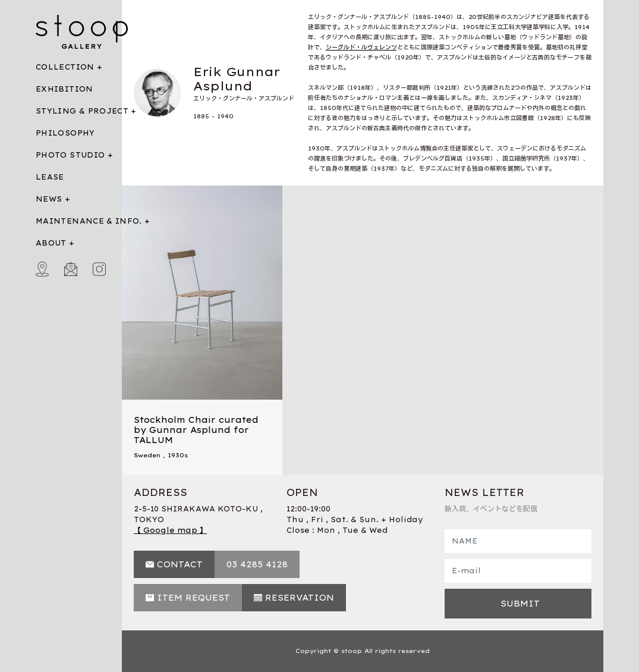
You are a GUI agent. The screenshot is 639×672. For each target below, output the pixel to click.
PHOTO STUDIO (70, 155)
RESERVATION (300, 598)
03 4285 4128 (257, 564)
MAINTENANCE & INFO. (89, 221)
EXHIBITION (64, 89)
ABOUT (51, 243)
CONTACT (180, 564)
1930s (178, 455)
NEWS (49, 199)
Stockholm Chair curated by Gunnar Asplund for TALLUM (196, 430)
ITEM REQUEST (193, 598)
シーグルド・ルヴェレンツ (361, 47)
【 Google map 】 (170, 530)
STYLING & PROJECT (82, 111)
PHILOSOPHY (65, 133)
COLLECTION (65, 67)
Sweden (147, 455)
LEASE (50, 177)
